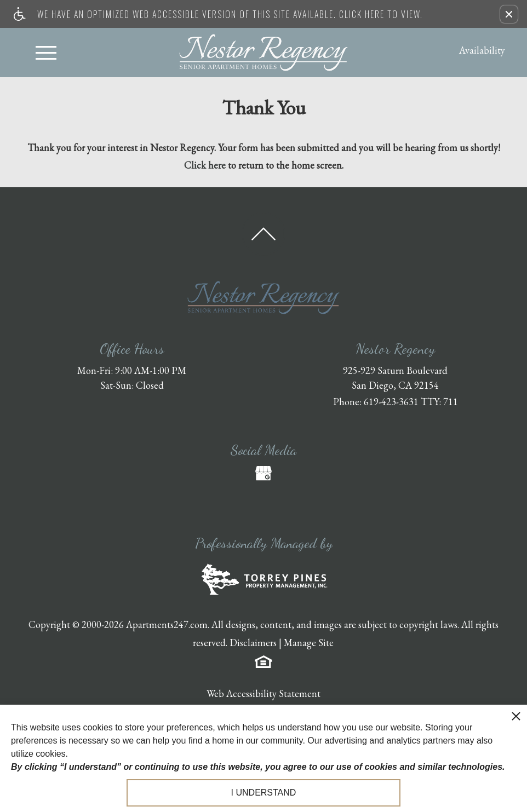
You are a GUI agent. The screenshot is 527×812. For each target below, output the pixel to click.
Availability (482, 50)
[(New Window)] (263, 473)
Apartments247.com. (168, 624)
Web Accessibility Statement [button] (263, 693)
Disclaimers (253, 643)
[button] (509, 14)
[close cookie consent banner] (516, 716)
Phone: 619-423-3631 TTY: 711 (396, 402)
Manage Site (309, 643)
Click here (205, 165)
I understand (264, 793)
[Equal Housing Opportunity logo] (263, 660)
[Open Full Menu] (46, 53)
